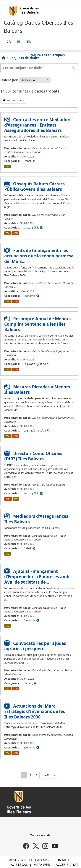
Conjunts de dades (24, 58)
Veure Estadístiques (48, 55)
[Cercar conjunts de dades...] (35, 68)
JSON (15, 233)
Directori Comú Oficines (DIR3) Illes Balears (33, 456)
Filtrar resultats (13, 100)
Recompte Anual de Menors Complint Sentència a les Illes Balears (37, 324)
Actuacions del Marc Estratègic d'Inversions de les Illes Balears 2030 (35, 711)
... (40, 774)
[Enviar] (74, 68)
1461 (46, 775)
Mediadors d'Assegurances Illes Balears (36, 519)
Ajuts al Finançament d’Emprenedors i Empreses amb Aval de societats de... (37, 577)
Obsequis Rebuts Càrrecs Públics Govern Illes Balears (34, 187)
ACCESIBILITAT (67, 865)
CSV (7, 166)
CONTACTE (63, 860)
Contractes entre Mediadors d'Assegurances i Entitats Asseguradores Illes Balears (38, 125)
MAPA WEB (42, 865)
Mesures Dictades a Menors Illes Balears (37, 389)
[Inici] (3, 58)
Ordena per (9, 80)
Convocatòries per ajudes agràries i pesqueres (35, 646)
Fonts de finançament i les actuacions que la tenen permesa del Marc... (39, 256)
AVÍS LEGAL (19, 865)
